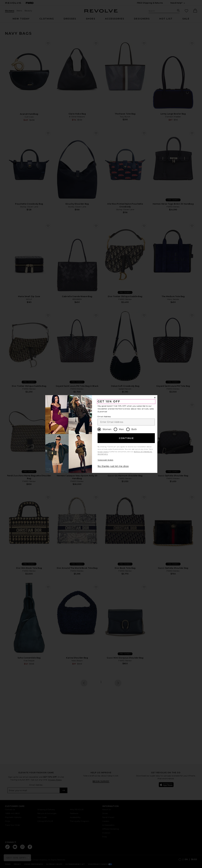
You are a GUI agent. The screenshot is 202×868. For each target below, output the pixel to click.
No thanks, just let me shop (113, 466)
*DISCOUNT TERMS (105, 460)
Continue (126, 438)
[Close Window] (155, 398)
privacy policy (103, 452)
